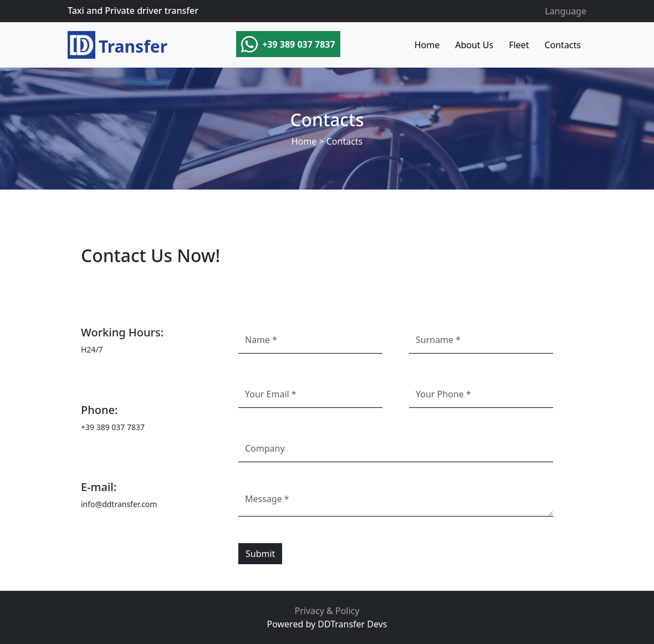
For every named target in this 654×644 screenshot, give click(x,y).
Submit (260, 554)
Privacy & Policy (327, 611)
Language (566, 11)
